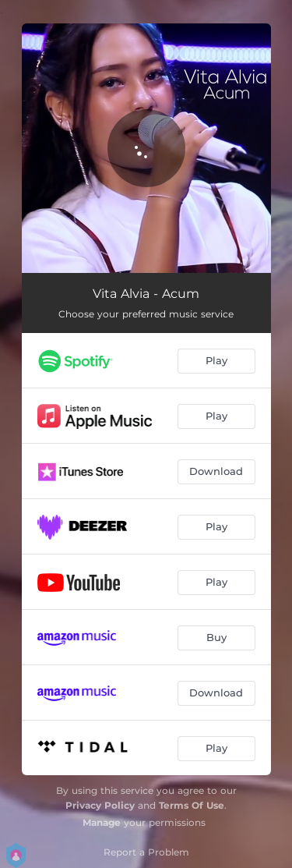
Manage (102, 822)
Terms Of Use (192, 805)
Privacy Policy (100, 805)
